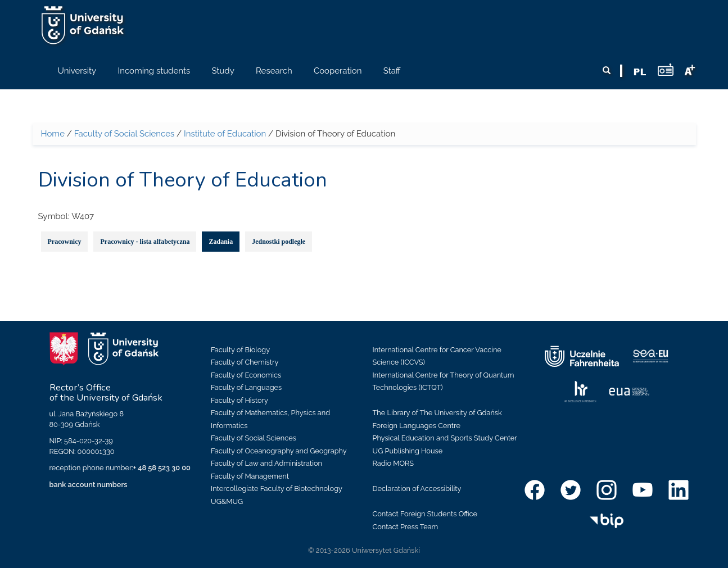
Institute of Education (225, 134)
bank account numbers (89, 485)
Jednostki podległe (279, 242)
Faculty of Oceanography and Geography (279, 451)
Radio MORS (394, 463)
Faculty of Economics (246, 375)
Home (53, 134)
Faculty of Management (250, 476)
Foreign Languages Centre (417, 426)
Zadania (221, 242)
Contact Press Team (406, 527)
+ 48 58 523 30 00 (162, 468)
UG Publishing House (408, 451)
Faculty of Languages (246, 387)
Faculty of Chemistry (245, 362)
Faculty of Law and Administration (266, 463)
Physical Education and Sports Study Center (445, 438)
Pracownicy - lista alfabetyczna (145, 242)
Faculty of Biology (240, 350)
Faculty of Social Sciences (125, 134)
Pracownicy (65, 242)
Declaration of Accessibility (417, 489)
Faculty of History (239, 400)
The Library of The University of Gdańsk (437, 413)
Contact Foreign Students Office (425, 514)
